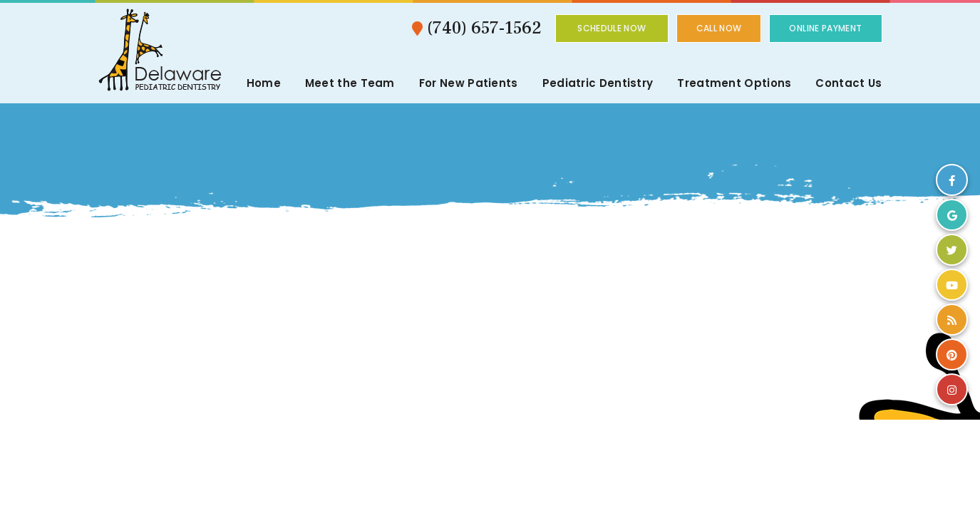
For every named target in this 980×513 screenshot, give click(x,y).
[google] (952, 215)
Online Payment (825, 28)
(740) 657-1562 (477, 28)
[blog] (952, 320)
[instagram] (952, 389)
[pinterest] (952, 354)
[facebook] (952, 180)
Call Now (719, 28)
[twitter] (952, 250)
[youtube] (952, 285)
